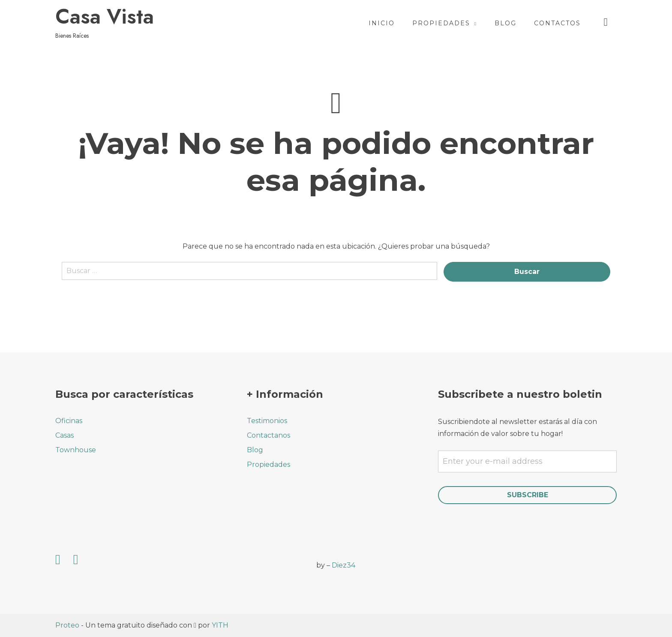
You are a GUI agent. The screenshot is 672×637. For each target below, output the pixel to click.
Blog (505, 23)
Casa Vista (105, 17)
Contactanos (268, 435)
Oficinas (69, 421)
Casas (64, 435)
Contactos (557, 23)
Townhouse (76, 450)
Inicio (382, 23)
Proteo (67, 625)
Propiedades (441, 23)
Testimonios (267, 421)
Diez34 (343, 565)
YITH (220, 625)
